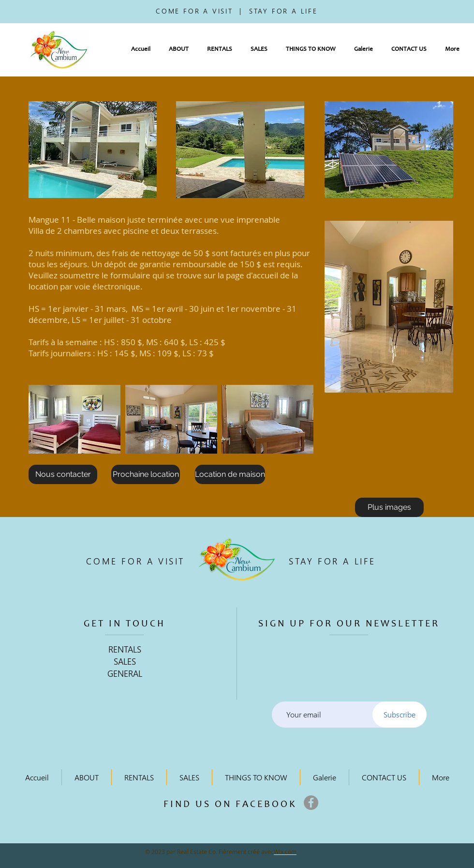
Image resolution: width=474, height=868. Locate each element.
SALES (125, 661)
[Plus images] (389, 507)
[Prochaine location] (146, 474)
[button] (179, 50)
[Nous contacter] (63, 474)
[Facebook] (311, 803)
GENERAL (125, 673)
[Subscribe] (400, 715)
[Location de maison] (230, 474)
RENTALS (125, 649)
